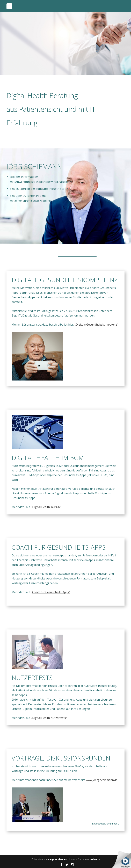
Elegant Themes (57, 859)
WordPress (94, 859)
